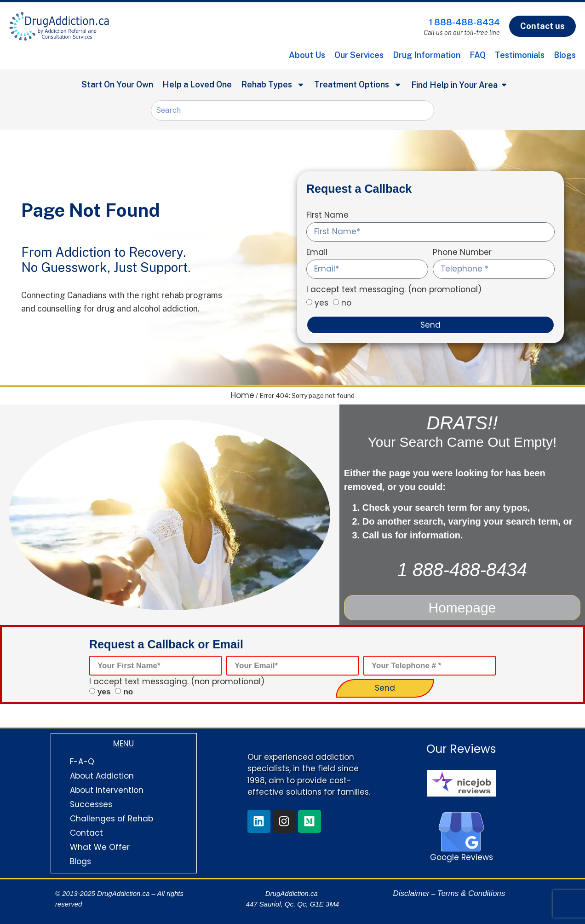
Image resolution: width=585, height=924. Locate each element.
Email (317, 253)
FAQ (478, 55)
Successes (91, 803)
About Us (307, 55)
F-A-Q (82, 760)
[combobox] (292, 110)
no (346, 303)
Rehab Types (273, 85)
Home (243, 395)
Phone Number (462, 253)
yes (321, 303)
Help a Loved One (197, 84)
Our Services (359, 55)
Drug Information (427, 55)
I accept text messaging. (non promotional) (394, 290)
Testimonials (520, 55)
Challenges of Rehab (112, 817)
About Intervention (107, 789)
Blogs (565, 55)
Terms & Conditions (471, 892)
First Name (327, 216)
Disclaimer (411, 892)
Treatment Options (358, 85)
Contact (86, 832)
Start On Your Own (117, 84)
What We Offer (100, 846)
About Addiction (102, 774)
